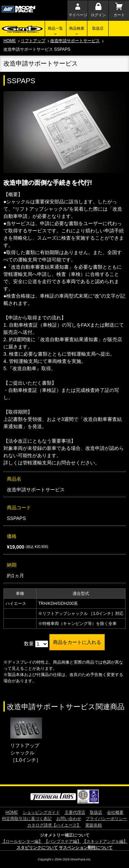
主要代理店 (75, 812)
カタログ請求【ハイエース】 (54, 825)
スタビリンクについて (37, 848)
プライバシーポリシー (106, 819)
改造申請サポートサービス (75, 41)
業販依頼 (94, 825)
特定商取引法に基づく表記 (27, 819)
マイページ (78, 15)
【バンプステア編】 (63, 841)
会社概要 (115, 812)
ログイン (98, 15)
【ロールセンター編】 (22, 841)
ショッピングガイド (41, 812)
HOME (10, 41)
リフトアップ (33, 41)
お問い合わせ (69, 819)
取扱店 (98, 28)
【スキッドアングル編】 (105, 841)
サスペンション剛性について (86, 848)
